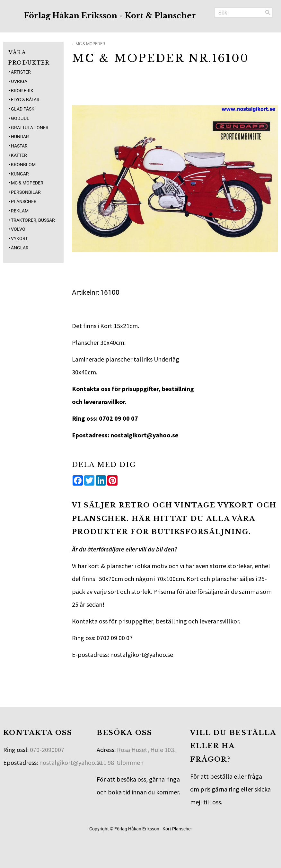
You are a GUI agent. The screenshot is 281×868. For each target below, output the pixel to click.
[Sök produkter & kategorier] (244, 13)
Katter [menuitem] (19, 155)
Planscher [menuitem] (24, 201)
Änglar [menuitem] (20, 248)
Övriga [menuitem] (19, 81)
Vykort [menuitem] (19, 238)
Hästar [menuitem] (19, 146)
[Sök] (268, 13)
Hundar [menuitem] (20, 136)
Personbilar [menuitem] (26, 192)
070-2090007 (47, 750)
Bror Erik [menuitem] (22, 90)
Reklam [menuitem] (20, 211)
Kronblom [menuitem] (23, 164)
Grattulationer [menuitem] (30, 127)
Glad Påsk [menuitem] (23, 109)
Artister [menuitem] (21, 72)
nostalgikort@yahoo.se (71, 762)
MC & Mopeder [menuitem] (27, 183)
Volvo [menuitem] (18, 229)
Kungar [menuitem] (20, 174)
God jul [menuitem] (20, 118)
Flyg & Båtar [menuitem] (25, 99)
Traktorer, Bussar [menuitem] (33, 220)
